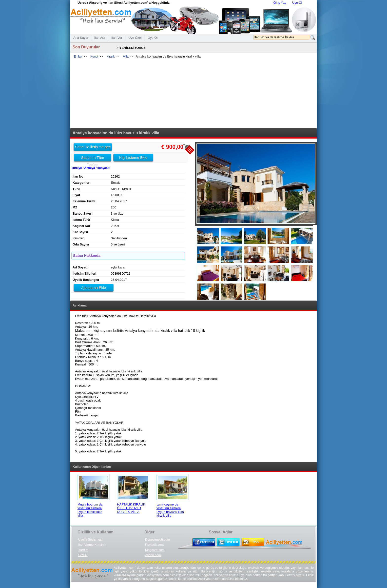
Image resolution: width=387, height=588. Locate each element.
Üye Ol (297, 3)
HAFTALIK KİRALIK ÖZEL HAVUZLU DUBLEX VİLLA (131, 508)
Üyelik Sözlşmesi (90, 539)
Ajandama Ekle (94, 288)
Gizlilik (83, 555)
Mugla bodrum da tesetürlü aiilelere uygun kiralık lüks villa (90, 510)
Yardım (83, 550)
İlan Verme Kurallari (92, 545)
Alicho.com (153, 555)
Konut (94, 57)
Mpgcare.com (155, 550)
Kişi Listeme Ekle (133, 157)
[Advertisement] (193, 94)
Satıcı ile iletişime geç (93, 147)
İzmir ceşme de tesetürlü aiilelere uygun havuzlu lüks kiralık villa (170, 510)
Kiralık (110, 57)
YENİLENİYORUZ (132, 48)
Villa (126, 57)
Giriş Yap (280, 3)
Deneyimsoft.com (157, 539)
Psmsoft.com (154, 545)
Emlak (78, 57)
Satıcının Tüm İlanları (92, 158)
